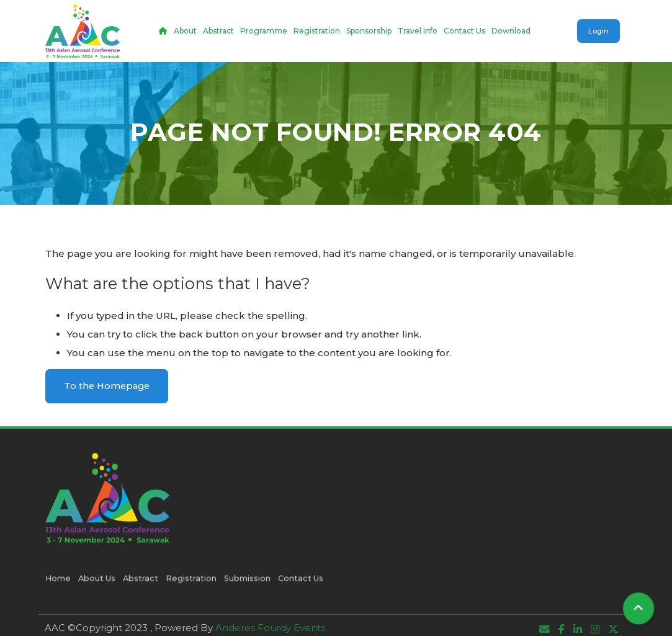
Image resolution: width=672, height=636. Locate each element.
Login (598, 31)
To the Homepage (109, 386)
